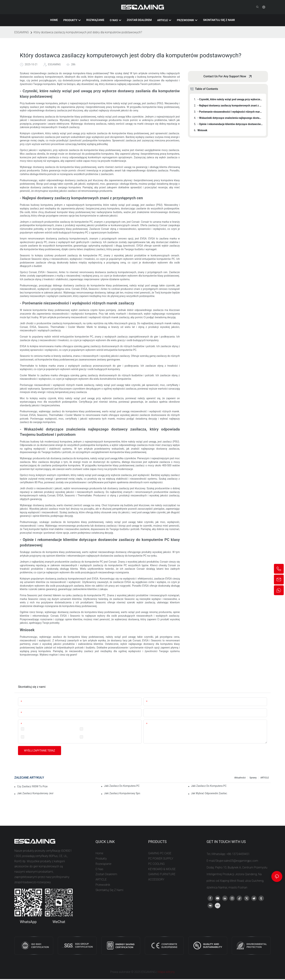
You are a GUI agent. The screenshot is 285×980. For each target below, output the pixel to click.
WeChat (59, 922)
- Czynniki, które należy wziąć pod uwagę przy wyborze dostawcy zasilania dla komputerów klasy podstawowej (230, 99)
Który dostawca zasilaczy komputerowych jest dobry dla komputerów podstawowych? (88, 32)
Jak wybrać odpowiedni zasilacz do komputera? (209, 793)
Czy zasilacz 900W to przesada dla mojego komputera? (32, 786)
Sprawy (253, 778)
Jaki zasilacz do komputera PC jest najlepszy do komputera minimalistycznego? (122, 786)
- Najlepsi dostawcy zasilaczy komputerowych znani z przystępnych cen (230, 106)
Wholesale (90, 729)
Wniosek (202, 130)
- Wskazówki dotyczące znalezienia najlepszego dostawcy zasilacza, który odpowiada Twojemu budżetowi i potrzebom (230, 118)
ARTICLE (265, 778)
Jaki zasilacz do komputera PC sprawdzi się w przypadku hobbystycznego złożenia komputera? (209, 786)
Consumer (90, 737)
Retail (29, 737)
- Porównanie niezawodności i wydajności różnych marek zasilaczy (230, 112)
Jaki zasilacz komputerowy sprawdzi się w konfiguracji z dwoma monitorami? (122, 793)
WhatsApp (28, 922)
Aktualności (240, 778)
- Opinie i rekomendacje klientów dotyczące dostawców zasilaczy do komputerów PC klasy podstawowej (230, 124)
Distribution (32, 729)
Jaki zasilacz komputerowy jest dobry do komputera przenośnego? (35, 793)
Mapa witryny (166, 972)
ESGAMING (22, 32)
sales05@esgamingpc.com (241, 861)
